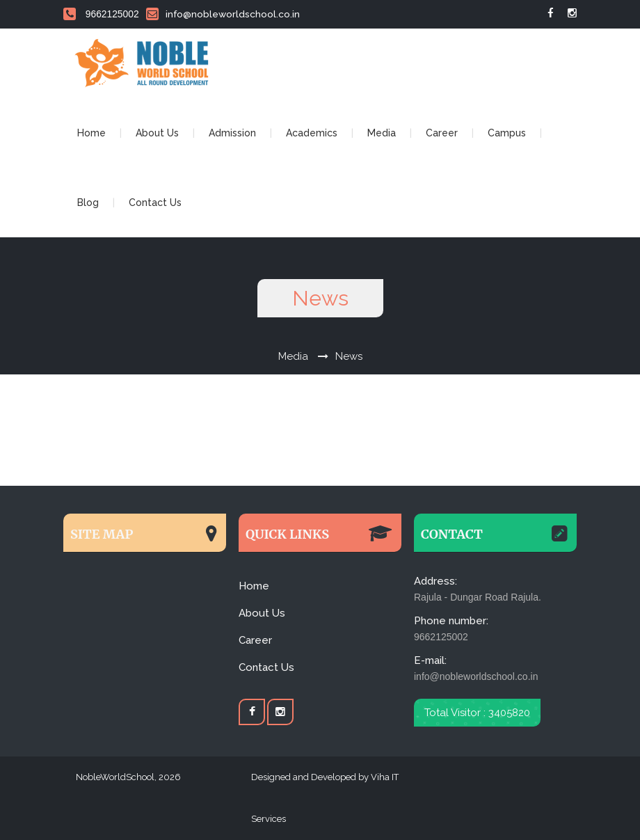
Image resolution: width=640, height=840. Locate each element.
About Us (157, 133)
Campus (507, 133)
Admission (232, 133)
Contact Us (155, 203)
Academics (312, 133)
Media (382, 133)
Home (91, 133)
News (349, 356)
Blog (88, 203)
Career (442, 133)
